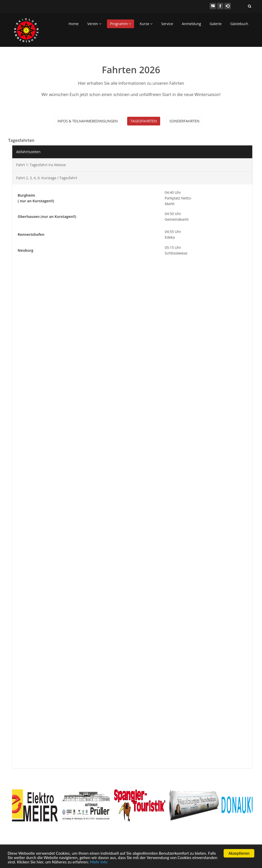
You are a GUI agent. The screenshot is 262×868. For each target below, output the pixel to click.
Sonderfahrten (185, 121)
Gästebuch (239, 24)
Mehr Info (99, 862)
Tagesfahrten (144, 121)
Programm (121, 24)
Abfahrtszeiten (28, 152)
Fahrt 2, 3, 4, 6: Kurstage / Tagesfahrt (47, 178)
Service (167, 24)
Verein (94, 24)
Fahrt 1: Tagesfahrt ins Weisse (41, 165)
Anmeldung (191, 24)
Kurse (146, 24)
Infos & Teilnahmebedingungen (88, 121)
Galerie (216, 24)
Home (74, 24)
